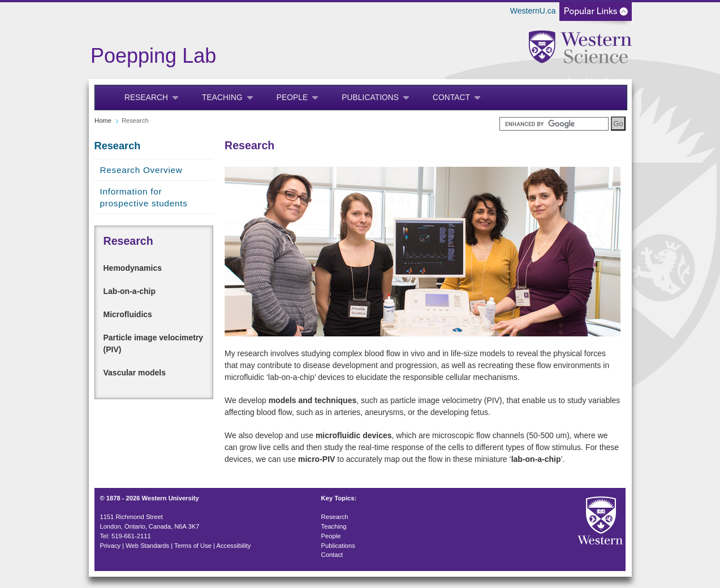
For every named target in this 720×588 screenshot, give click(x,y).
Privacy (110, 546)
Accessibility (234, 546)
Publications (370, 98)
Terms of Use (193, 546)
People (292, 98)
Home (103, 120)
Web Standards (147, 546)
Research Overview (141, 170)
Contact (451, 98)
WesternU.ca (533, 11)
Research (146, 98)
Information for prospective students (144, 197)
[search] (554, 124)
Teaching (222, 98)
